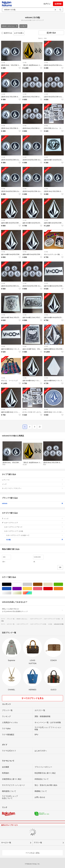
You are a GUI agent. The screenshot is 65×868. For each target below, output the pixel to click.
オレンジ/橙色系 (63, 589)
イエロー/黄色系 (32, 589)
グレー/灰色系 (32, 584)
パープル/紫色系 (22, 589)
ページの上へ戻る (33, 853)
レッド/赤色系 (53, 589)
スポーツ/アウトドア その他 (34, 531)
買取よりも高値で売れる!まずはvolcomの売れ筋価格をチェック (32, 610)
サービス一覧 (6, 843)
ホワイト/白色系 (22, 584)
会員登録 (58, 4)
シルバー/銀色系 (11, 593)
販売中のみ (7, 33)
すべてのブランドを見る (33, 698)
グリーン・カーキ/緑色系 (63, 584)
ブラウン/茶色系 (42, 584)
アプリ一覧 (38, 843)
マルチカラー (32, 593)
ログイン (47, 4)
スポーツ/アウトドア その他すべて (35, 535)
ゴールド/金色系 (22, 593)
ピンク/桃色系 (42, 589)
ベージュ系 (53, 584)
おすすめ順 (19, 33)
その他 (23, 26)
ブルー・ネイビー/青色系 (11, 589)
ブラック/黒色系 (11, 584)
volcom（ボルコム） (10, 26)
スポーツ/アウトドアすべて (34, 527)
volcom (32, 503)
